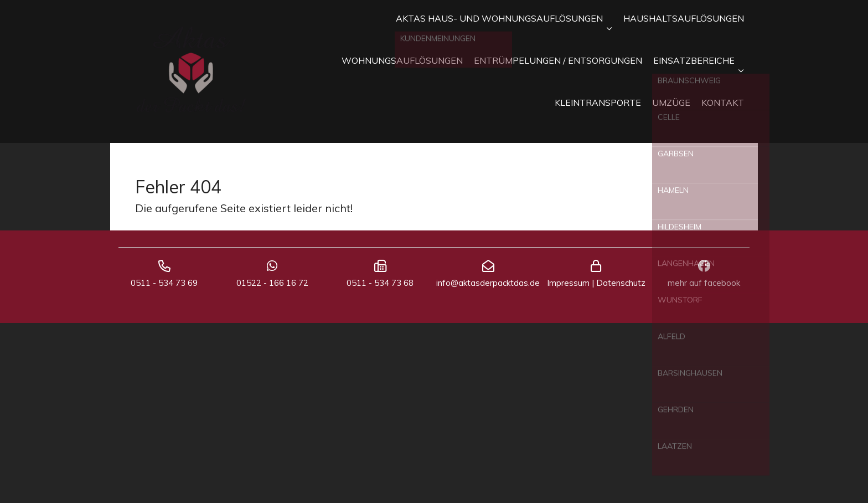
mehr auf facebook (704, 283)
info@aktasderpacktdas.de (488, 283)
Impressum (568, 283)
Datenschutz (621, 283)
